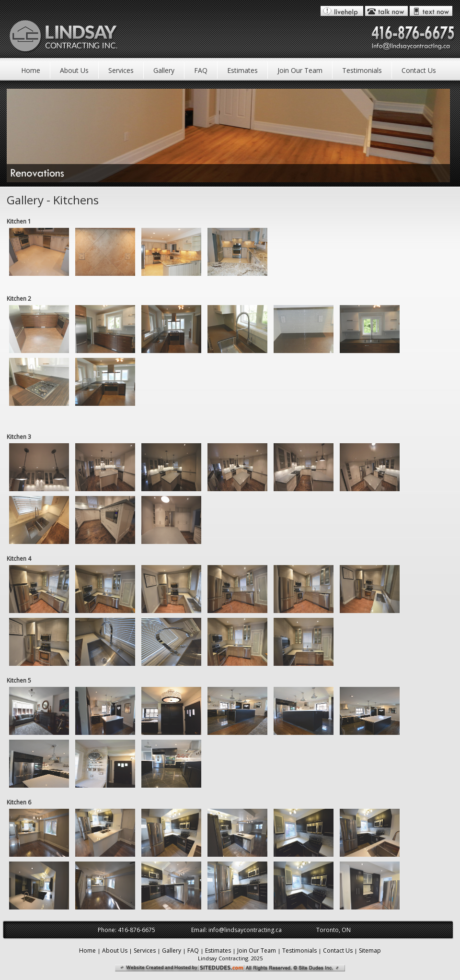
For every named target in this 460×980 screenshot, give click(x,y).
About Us (74, 70)
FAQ (201, 70)
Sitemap (370, 950)
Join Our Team (300, 70)
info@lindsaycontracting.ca (245, 930)
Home (31, 70)
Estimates (242, 70)
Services (121, 70)
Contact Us (419, 70)
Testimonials (362, 70)
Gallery (164, 70)
